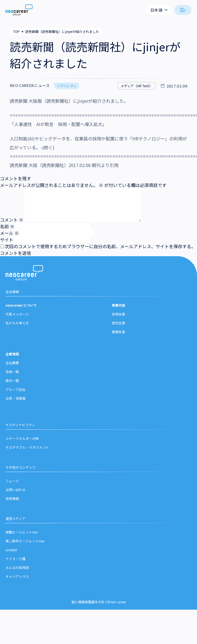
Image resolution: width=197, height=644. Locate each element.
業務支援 (118, 334)
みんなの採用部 (17, 570)
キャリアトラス (17, 578)
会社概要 (12, 365)
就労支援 (118, 325)
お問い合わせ (16, 492)
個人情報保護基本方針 (88, 604)
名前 (7, 226)
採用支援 (118, 316)
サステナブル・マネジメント (27, 449)
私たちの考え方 (17, 325)
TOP (16, 31)
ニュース (12, 483)
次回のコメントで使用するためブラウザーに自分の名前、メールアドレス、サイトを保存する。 (100, 246)
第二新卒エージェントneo (25, 543)
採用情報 (12, 501)
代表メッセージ (17, 316)
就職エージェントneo (22, 534)
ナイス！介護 (16, 561)
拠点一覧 (12, 383)
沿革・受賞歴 (16, 400)
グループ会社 (15, 392)
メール (9, 233)
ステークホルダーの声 (22, 441)
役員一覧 (12, 374)
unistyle (11, 552)
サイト (7, 240)
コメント (12, 220)
